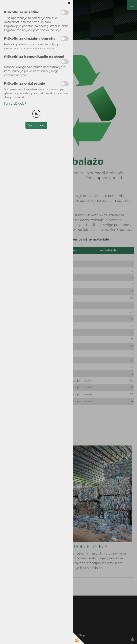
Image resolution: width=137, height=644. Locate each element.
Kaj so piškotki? (15, 104)
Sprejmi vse (36, 125)
